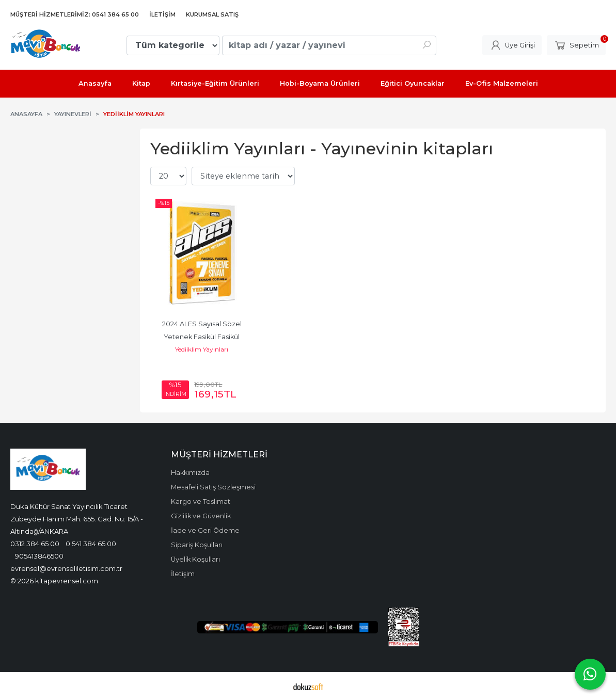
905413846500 (39, 556)
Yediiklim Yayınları (202, 349)
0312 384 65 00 (35, 544)
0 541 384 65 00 (91, 544)
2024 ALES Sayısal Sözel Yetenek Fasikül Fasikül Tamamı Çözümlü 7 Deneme (202, 337)
